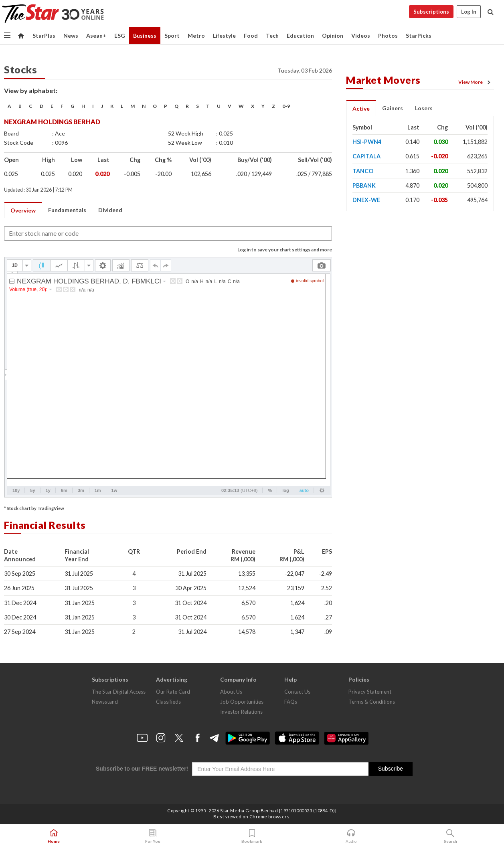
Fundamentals (67, 210)
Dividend (110, 210)
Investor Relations (241, 712)
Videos (361, 35)
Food (251, 35)
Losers (424, 108)
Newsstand (105, 702)
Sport (172, 35)
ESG (120, 35)
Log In (469, 12)
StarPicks (419, 35)
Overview (23, 210)
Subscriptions (431, 12)
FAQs (291, 702)
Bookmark (252, 836)
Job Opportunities (242, 702)
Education (300, 35)
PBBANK (364, 185)
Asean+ (96, 35)
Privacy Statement (370, 692)
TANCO (363, 171)
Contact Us (297, 692)
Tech (272, 35)
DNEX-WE (366, 200)
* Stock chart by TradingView (34, 508)
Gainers (393, 108)
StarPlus (44, 35)
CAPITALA (366, 156)
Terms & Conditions (372, 702)
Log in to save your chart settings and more (285, 250)
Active (361, 108)
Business (145, 35)
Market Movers (383, 80)
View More (476, 82)
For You (153, 836)
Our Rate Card (173, 692)
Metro (196, 35)
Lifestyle (224, 35)
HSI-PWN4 (367, 142)
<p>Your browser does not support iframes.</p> (168, 377)
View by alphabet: (31, 90)
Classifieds (168, 702)
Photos (388, 35)
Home (54, 836)
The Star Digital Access (119, 692)
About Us (231, 692)
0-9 (286, 106)
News (71, 35)
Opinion (333, 35)
